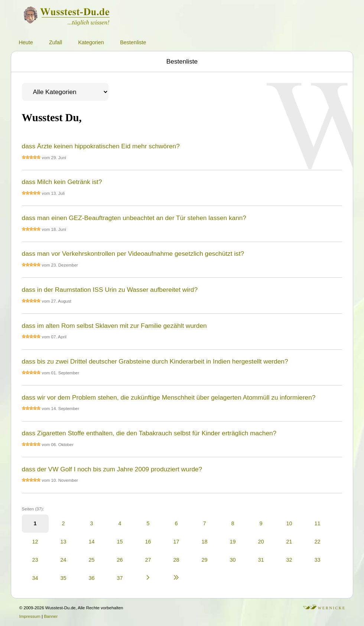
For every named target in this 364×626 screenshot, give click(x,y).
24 (64, 560)
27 (148, 560)
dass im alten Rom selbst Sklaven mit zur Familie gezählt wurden (114, 326)
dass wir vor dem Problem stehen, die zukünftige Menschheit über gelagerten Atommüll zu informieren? (169, 397)
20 (261, 542)
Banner (51, 616)
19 (233, 542)
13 (64, 542)
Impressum (30, 616)
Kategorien (91, 42)
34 (35, 578)
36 (92, 578)
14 (92, 542)
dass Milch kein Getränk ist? (62, 182)
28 (176, 560)
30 (233, 560)
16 (148, 542)
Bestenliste (133, 42)
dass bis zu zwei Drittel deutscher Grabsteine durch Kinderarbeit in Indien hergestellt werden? (155, 361)
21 (289, 542)
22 (318, 542)
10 (289, 523)
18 (205, 542)
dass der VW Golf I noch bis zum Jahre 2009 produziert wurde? (112, 469)
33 (318, 560)
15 (120, 542)
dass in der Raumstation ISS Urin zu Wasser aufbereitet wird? (110, 290)
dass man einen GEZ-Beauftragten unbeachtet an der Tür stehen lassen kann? (134, 218)
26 (120, 560)
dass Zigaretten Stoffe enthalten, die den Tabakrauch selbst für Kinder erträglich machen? (149, 433)
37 (120, 578)
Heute (26, 42)
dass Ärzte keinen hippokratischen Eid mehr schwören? (101, 146)
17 (176, 542)
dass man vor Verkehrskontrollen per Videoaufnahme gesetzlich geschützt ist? (133, 254)
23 (35, 560)
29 (205, 560)
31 (261, 560)
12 (35, 542)
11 (318, 523)
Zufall (56, 42)
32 (289, 560)
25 (92, 560)
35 (64, 578)
